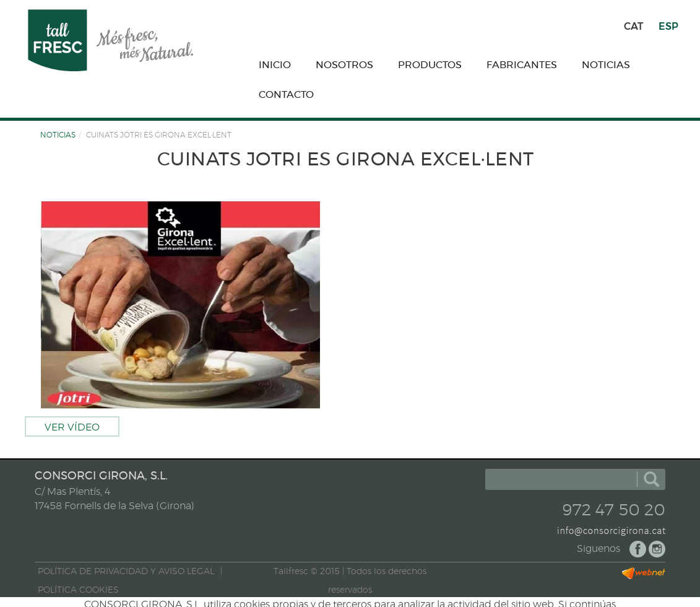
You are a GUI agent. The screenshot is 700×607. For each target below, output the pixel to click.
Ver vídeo (72, 427)
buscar (651, 479)
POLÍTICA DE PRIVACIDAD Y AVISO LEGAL (126, 572)
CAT (633, 26)
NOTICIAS (58, 135)
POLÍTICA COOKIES (78, 590)
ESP (668, 26)
